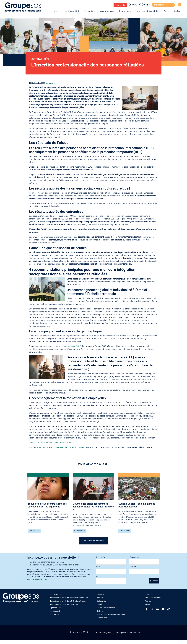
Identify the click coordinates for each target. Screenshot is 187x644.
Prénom (133, 568)
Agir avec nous (107, 11)
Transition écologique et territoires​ (111, 616)
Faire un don (120, 5)
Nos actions (89, 11)
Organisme (134, 558)
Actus (57, 11)
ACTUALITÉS (41, 59)
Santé (100, 606)
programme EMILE (74, 347)
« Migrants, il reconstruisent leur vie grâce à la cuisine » (63, 448)
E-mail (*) (101, 558)
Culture (100, 613)
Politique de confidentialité (129, 634)
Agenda (148, 602)
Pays (98, 578)
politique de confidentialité (38, 580)
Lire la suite (34, 532)
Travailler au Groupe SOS (147, 11)
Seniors (100, 599)
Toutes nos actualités (154, 599)
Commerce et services (106, 609)
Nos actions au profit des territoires (64, 606)
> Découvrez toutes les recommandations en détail (53, 443)
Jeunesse (101, 596)
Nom (98, 568)
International (102, 619)
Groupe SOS (77, 634)
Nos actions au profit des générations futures (68, 602)
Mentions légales (104, 634)
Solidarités (102, 602)
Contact (177, 11)
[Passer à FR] (180, 5)
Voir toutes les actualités (93, 542)
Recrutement (125, 11)
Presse (167, 11)
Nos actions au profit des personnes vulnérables (69, 599)
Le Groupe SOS (72, 11)
